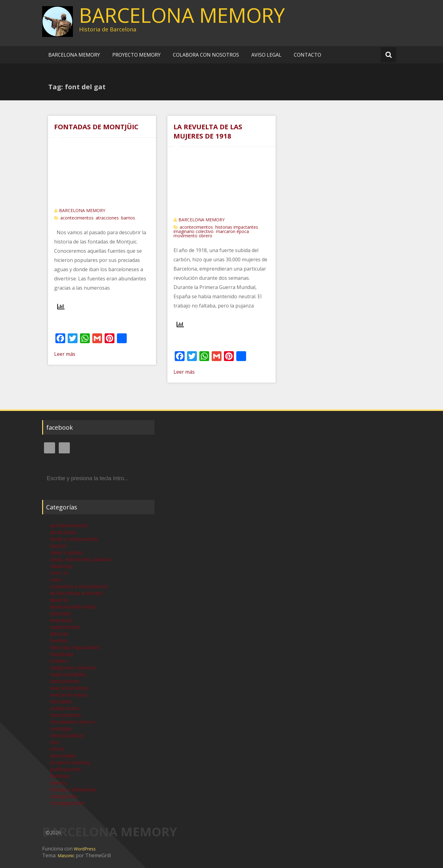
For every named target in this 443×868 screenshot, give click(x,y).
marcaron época (232, 231)
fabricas (59, 634)
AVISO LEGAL (266, 55)
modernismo (64, 708)
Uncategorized (67, 803)
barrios (128, 218)
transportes (64, 796)
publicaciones (66, 769)
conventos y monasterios (79, 586)
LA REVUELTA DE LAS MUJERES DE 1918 (208, 131)
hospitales (62, 654)
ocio (55, 742)
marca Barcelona (69, 688)
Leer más (65, 354)
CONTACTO (307, 55)
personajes (63, 756)
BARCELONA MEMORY (182, 15)
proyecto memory (70, 762)
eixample (60, 613)
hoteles (58, 661)
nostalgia (61, 729)
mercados (61, 701)
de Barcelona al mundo (76, 593)
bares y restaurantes (74, 539)
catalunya (61, 566)
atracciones (107, 218)
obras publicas (67, 735)
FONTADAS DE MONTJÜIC (96, 127)
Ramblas (60, 776)
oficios (57, 749)
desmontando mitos (73, 607)
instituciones (65, 681)
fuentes (59, 641)
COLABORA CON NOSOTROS (206, 55)
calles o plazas (66, 553)
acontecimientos (77, 218)
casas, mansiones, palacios (81, 559)
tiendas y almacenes (73, 790)
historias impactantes (237, 227)
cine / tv (59, 573)
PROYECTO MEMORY (136, 55)
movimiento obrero (193, 236)
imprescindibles (68, 674)
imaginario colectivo (194, 231)
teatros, (59, 783)
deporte (59, 600)
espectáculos (65, 627)
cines (56, 580)
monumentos (65, 715)
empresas (61, 620)
